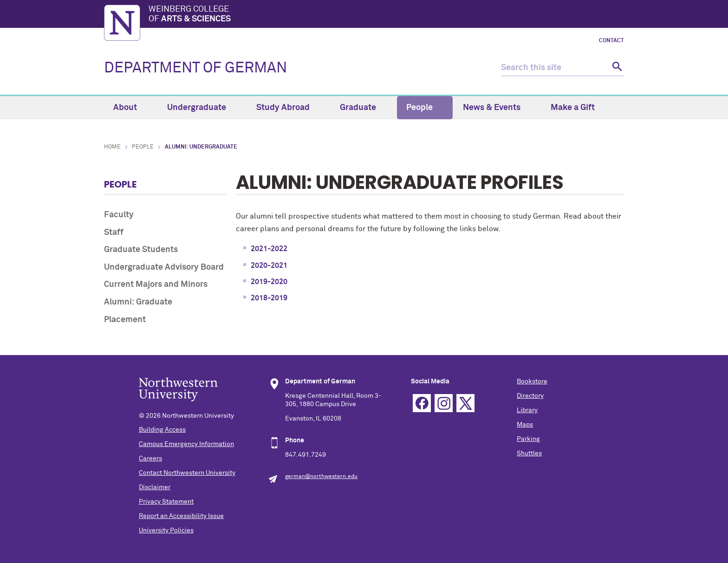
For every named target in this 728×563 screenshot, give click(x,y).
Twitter (465, 403)
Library (527, 410)
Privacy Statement (166, 502)
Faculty (119, 215)
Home (112, 147)
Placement (125, 320)
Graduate (363, 108)
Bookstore (532, 382)
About (130, 108)
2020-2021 (269, 265)
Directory (530, 396)
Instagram (444, 403)
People (425, 108)
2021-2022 (269, 249)
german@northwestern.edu (321, 477)
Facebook (422, 403)
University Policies (166, 531)
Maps (525, 425)
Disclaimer (155, 487)
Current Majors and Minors (156, 285)
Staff (114, 233)
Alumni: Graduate (138, 302)
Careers (150, 459)
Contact (611, 41)
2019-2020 (269, 282)
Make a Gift (573, 108)
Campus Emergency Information (186, 444)
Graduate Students (141, 250)
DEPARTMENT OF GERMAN (195, 68)
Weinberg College (386, 15)
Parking (528, 439)
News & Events (497, 108)
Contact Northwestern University (187, 473)
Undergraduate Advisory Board (164, 267)
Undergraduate (202, 108)
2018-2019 (269, 298)
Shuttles (529, 453)
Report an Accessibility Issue (181, 516)
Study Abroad (288, 108)
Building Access (162, 430)
